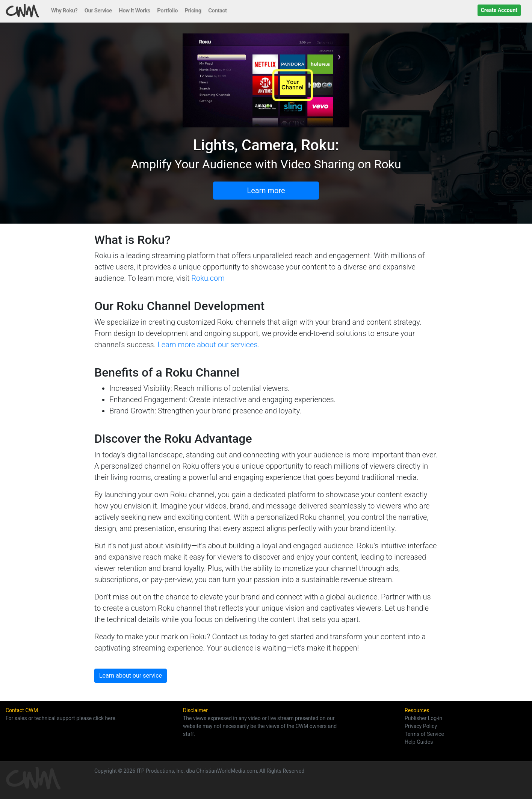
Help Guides (419, 742)
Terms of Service (424, 734)
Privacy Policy (421, 726)
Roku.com (208, 278)
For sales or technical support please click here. (61, 718)
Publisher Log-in (423, 718)
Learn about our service (131, 676)
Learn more (266, 191)
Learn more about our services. (208, 345)
